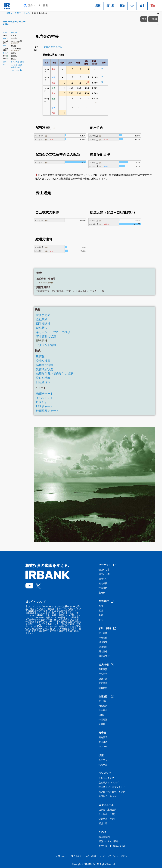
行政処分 (103, 638)
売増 (101, 606)
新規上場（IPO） (107, 824)
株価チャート (45, 394)
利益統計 (103, 706)
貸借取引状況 (45, 369)
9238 (5, 33)
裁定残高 (103, 584)
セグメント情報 (46, 345)
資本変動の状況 (46, 337)
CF (132, 6)
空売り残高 (43, 361)
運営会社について (80, 856)
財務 (122, 6)
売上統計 (103, 701)
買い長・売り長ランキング (112, 792)
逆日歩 (102, 593)
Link (5, 65)
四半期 (110, 6)
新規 (101, 615)
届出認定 (103, 642)
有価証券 (103, 742)
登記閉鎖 (103, 679)
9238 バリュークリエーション (14, 23)
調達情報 (103, 652)
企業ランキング (106, 778)
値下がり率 (104, 574)
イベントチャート (47, 398)
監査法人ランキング (109, 783)
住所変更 (103, 674)
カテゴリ (103, 760)
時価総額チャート (47, 411)
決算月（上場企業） (109, 810)
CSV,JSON (16, 70)
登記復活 (103, 683)
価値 (19, 67)
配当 (5, 53)
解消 (101, 620)
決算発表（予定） (107, 819)
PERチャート (44, 402)
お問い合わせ (62, 856)
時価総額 (103, 720)
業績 (98, 6)
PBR (5, 46)
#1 (102, 68)
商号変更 (103, 670)
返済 (101, 611)
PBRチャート (44, 406)
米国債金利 (104, 837)
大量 (17, 62)
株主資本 (103, 710)
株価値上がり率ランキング (112, 787)
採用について (98, 856)
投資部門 (103, 588)
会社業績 (42, 319)
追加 (153, 19)
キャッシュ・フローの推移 (53, 332)
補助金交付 (104, 656)
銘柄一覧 (103, 765)
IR (12, 65)
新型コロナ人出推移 (109, 842)
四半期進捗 (43, 324)
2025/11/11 (15, 33)
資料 (5, 62)
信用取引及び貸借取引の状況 (55, 374)
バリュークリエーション (18, 13)
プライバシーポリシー (118, 856)
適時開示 (103, 738)
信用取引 (103, 579)
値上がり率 (104, 570)
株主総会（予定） (107, 814)
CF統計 (102, 715)
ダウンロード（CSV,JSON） (112, 846)
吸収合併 (103, 688)
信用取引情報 (45, 365)
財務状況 (42, 328)
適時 (22, 62)
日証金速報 (43, 382)
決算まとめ (43, 315)
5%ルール (103, 747)
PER (5, 38)
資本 (142, 6)
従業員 (102, 724)
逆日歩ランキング (107, 796)
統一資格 (103, 633)
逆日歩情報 (43, 378)
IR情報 (40, 356)
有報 (13, 62)
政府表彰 (103, 647)
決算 (16, 65)
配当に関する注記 (53, 47)
